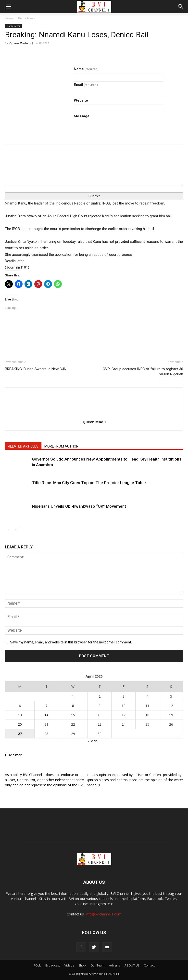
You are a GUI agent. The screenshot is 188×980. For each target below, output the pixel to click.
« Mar (92, 741)
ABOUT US (132, 965)
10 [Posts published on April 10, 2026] (124, 706)
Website (81, 100)
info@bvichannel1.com (103, 914)
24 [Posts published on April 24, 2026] (124, 724)
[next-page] (16, 530)
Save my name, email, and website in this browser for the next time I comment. (71, 642)
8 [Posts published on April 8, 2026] (73, 706)
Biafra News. (27, 18)
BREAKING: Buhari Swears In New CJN (36, 369)
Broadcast (53, 965)
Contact (149, 965)
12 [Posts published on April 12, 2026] (171, 706)
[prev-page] (8, 530)
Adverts (114, 965)
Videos (69, 965)
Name (86, 69)
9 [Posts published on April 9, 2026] (100, 706)
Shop (82, 965)
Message (82, 116)
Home (9, 18)
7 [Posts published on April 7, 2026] (46, 706)
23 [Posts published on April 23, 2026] (100, 724)
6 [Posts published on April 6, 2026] (20, 706)
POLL (37, 965)
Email (86, 85)
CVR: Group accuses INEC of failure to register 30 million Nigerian (143, 372)
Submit (94, 196)
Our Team (97, 965)
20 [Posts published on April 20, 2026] (20, 724)
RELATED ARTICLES (23, 446)
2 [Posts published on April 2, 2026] (100, 696)
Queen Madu (19, 43)
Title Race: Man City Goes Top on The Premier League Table (89, 483)
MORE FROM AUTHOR (61, 446)
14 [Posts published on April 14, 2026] (46, 715)
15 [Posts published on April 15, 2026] (73, 715)
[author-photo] (94, 396)
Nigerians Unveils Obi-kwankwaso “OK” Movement (79, 506)
